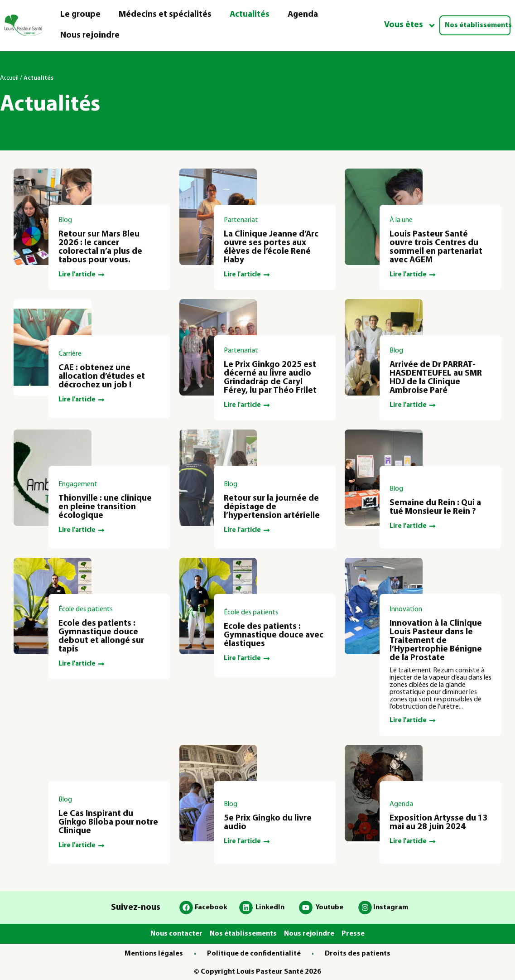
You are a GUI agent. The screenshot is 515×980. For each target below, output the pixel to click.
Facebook (211, 908)
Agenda (303, 15)
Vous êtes (410, 26)
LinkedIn (270, 908)
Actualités (250, 15)
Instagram (391, 908)
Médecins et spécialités (165, 15)
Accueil (9, 78)
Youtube (329, 908)
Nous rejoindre (90, 36)
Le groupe (80, 15)
